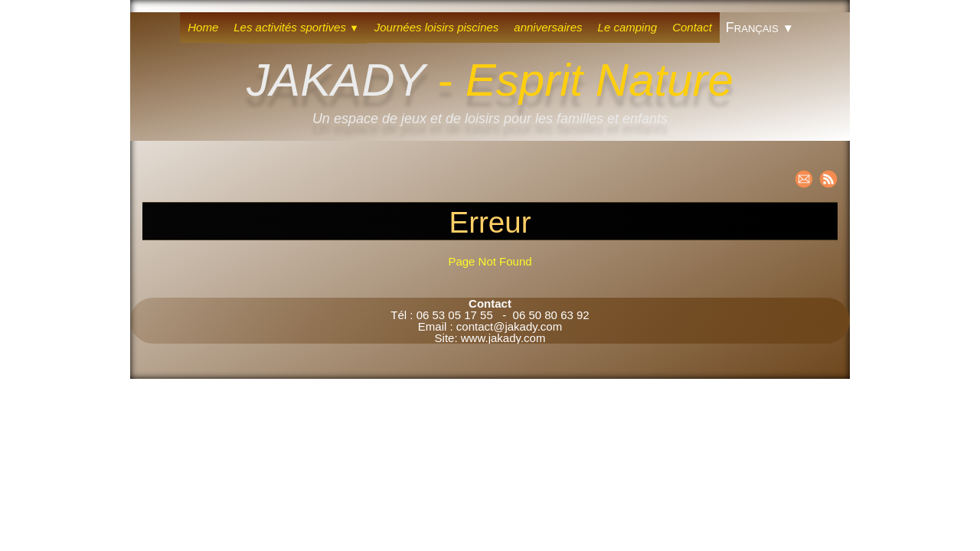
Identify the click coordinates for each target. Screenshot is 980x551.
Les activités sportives (296, 27)
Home (203, 27)
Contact (692, 27)
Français (760, 28)
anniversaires (548, 27)
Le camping (628, 27)
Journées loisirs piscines (437, 27)
